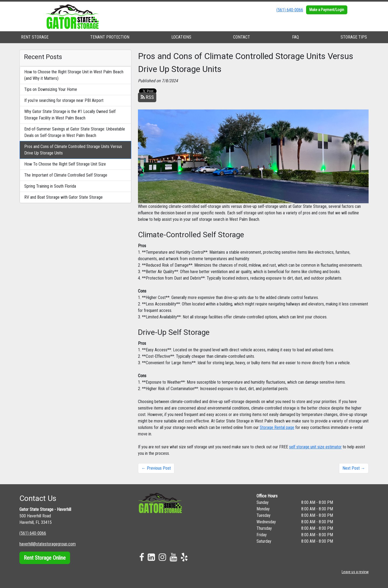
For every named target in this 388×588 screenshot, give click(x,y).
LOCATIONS (181, 37)
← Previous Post (156, 468)
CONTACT (242, 37)
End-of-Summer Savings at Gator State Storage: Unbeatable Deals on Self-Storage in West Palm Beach (75, 132)
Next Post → (354, 468)
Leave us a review (355, 572)
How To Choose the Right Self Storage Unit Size (65, 164)
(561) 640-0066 (290, 10)
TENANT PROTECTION (110, 37)
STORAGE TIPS (354, 37)
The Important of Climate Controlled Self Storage (66, 175)
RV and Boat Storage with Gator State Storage (63, 197)
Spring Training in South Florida (50, 186)
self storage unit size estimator (315, 447)
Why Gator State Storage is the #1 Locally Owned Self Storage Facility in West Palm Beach (70, 115)
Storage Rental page (277, 427)
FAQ (295, 37)
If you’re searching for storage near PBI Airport (64, 100)
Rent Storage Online (45, 558)
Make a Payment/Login (327, 10)
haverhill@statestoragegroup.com (48, 544)
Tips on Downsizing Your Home (51, 89)
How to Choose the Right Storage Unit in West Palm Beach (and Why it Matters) (74, 75)
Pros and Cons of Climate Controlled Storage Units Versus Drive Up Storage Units (73, 150)
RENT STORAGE (35, 37)
